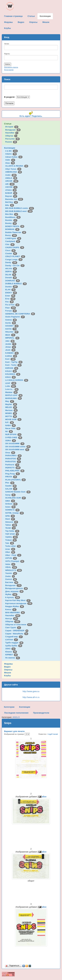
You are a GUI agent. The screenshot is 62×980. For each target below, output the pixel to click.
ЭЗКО (10, 649)
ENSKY (11, 293)
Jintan (11, 347)
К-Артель (13, 597)
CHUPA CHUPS (15, 247)
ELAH (10, 290)
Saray (10, 495)
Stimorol (12, 522)
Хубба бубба (14, 646)
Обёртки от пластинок (19, 625)
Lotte (11, 386)
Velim (10, 564)
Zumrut (11, 579)
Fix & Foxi (12, 305)
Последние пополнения (16, 713)
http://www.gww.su (31, 691)
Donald (11, 278)
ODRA (11, 441)
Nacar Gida (13, 428)
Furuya (11, 311)
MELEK (11, 407)
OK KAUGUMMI (15, 443)
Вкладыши (13, 130)
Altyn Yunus (13, 169)
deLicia (11, 268)
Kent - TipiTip (14, 362)
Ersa (10, 299)
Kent (10, 359)
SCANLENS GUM (16, 498)
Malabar (11, 392)
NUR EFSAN (13, 434)
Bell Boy (12, 202)
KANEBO (12, 353)
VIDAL (11, 567)
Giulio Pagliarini (15, 317)
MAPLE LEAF (14, 395)
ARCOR (12, 181)
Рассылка (12, 139)
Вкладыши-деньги (17, 588)
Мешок (8, 673)
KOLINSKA (13, 374)
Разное (11, 142)
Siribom (11, 504)
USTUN (11, 558)
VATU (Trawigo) (15, 561)
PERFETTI (13, 468)
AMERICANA (14, 172)
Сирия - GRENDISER (17, 631)
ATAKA (11, 190)
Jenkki (11, 344)
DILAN (11, 275)
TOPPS (12, 537)
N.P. (10, 422)
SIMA (10, 501)
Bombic (11, 220)
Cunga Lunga (14, 259)
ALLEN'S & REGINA (17, 166)
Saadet (11, 486)
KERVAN (12, 368)
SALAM (11, 489)
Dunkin (12, 287)
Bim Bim (12, 214)
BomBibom (13, 217)
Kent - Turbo (13, 365)
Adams (11, 154)
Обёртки (11, 136)
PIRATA (11, 477)
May (10, 401)
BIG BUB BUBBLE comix (20, 208)
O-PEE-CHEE (14, 437)
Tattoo (11, 525)
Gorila (11, 323)
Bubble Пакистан (16, 232)
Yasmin (11, 573)
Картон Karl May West (18, 600)
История (12, 127)
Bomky (11, 223)
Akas (10, 163)
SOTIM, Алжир (15, 513)
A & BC (12, 151)
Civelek (11, 253)
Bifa (10, 205)
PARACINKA (13, 456)
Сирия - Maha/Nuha (17, 634)
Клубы (7, 676)
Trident (11, 540)
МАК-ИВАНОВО (15, 613)
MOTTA (11, 416)
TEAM (11, 528)
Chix (10, 244)
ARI (10, 184)
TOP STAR (12, 534)
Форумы (8, 664)
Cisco (10, 250)
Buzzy (11, 235)
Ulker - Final (13, 555)
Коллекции (10, 148)
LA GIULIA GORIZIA (17, 380)
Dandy (11, 262)
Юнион (11, 652)
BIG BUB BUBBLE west (19, 211)
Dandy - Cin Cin (15, 266)
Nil (9, 431)
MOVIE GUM (13, 419)
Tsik (10, 543)
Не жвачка (13, 658)
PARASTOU (13, 462)
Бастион (12, 582)
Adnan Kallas (14, 157)
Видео (7, 667)
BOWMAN (12, 229)
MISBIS (11, 413)
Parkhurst (12, 465)
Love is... (12, 389)
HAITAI (11, 329)
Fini (10, 302)
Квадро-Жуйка (15, 606)
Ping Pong (13, 474)
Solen (10, 507)
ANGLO (11, 178)
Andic (11, 175)
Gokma (11, 320)
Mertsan (11, 410)
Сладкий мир (14, 637)
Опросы (8, 670)
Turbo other (13, 546)
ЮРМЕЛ (12, 655)
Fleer (11, 308)
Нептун (12, 619)
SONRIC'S (12, 510)
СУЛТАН (12, 640)
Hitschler (12, 332)
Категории (9, 707)
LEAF (11, 383)
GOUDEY (12, 326)
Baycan (11, 196)
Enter (10, 296)
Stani (10, 519)
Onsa (10, 453)
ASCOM (11, 187)
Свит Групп (13, 627)
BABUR (11, 193)
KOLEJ (11, 371)
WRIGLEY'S (14, 570)
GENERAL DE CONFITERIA (20, 314)
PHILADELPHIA (15, 471)
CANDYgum (13, 238)
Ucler (10, 549)
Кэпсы (11, 609)
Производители (41, 713)
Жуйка (11, 594)
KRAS (11, 377)
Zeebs (10, 576)
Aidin (10, 160)
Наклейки (12, 133)
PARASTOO (13, 459)
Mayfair (11, 404)
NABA (11, 425)
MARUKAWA (14, 398)
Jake (10, 341)
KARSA (11, 356)
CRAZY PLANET (15, 256)
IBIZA (10, 335)
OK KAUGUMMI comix (18, 447)
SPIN (10, 516)
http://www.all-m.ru (31, 697)
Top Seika (12, 531)
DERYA (11, 272)
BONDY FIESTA (15, 226)
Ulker (10, 552)
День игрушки (14, 591)
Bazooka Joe (14, 199)
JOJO (10, 350)
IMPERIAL (12, 338)
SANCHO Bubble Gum (18, 492)
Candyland (13, 241)
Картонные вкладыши (19, 603)
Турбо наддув (14, 643)
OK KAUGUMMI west (17, 450)
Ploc (10, 483)
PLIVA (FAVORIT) (15, 480)
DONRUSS (13, 281)
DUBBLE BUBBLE (16, 284)
